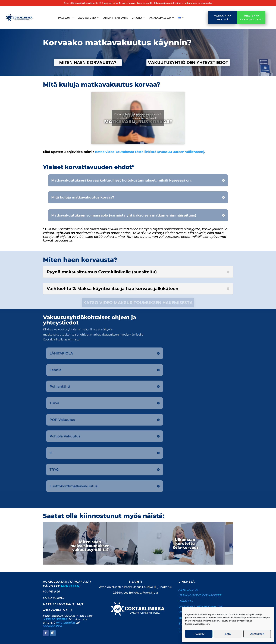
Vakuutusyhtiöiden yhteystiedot (188, 62)
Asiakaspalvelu (160, 18)
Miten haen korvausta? (88, 62)
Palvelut (64, 18)
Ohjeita (137, 18)
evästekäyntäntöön (239, 621)
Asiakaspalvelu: (58, 610)
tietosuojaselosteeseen (197, 624)
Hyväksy (199, 634)
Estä (228, 634)
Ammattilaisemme (115, 18)
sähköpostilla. (53, 626)
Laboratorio (87, 18)
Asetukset (257, 634)
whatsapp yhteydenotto (251, 18)
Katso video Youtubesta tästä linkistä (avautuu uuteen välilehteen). (150, 152)
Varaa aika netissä (223, 18)
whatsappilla (66, 623)
